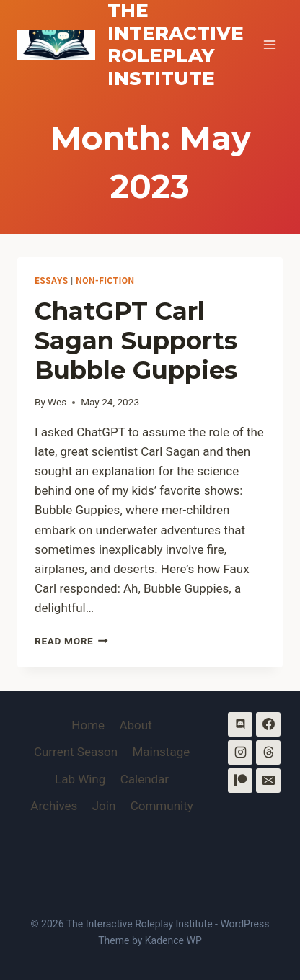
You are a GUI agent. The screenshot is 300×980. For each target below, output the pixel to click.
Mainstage (161, 752)
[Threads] (268, 752)
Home (88, 725)
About (135, 725)
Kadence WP (173, 940)
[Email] (268, 781)
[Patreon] (240, 781)
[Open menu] (269, 45)
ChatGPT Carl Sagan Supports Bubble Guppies (136, 341)
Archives (54, 806)
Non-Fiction (105, 281)
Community (162, 806)
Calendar (145, 779)
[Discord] (240, 724)
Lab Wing (80, 779)
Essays (52, 281)
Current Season (76, 752)
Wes (57, 402)
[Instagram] (240, 752)
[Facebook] (268, 724)
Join (104, 806)
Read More (71, 641)
